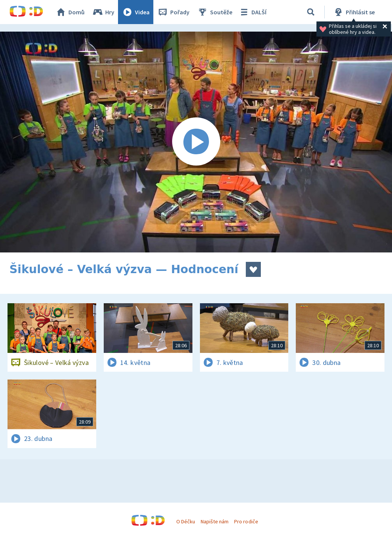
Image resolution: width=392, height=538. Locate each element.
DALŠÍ (252, 12)
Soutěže (215, 12)
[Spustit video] (196, 142)
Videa (136, 12)
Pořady (173, 12)
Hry (103, 12)
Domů (70, 12)
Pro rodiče (246, 521)
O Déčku (186, 521)
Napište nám (215, 521)
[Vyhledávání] (311, 12)
